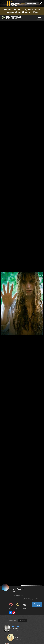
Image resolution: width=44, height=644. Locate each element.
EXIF (22, 620)
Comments (11, 620)
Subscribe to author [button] (37, 605)
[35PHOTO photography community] (11, 18)
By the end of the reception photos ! (22, 11)
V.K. (15, 592)
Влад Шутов (16, 627)
